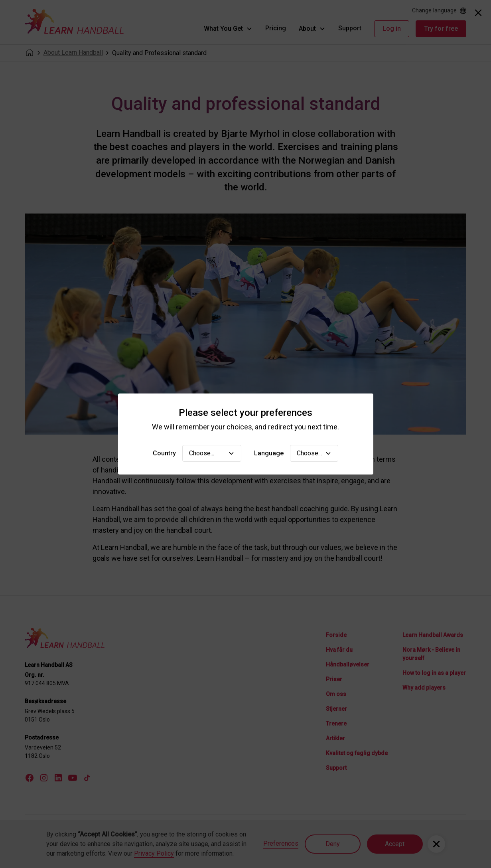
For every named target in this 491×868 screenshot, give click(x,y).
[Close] (478, 13)
